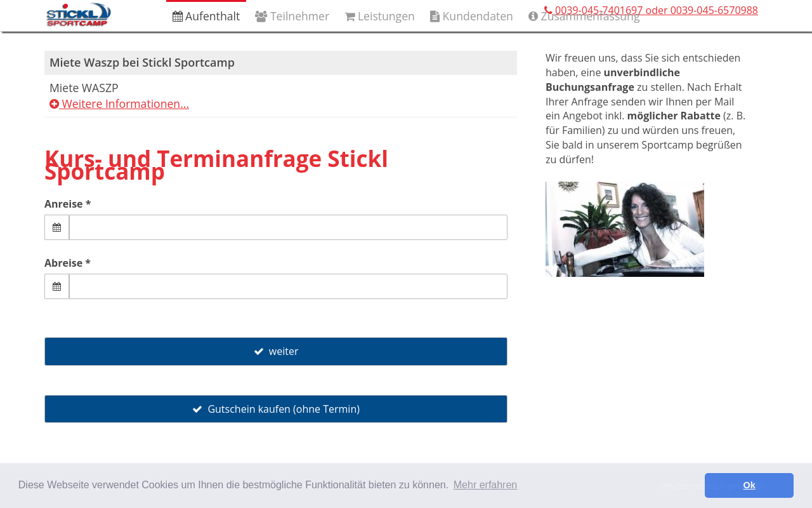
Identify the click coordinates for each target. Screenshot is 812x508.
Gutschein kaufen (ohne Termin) (276, 409)
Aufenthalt (206, 16)
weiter (276, 351)
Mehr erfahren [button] (486, 485)
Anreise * (68, 204)
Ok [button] (750, 485)
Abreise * (68, 263)
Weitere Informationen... (119, 104)
